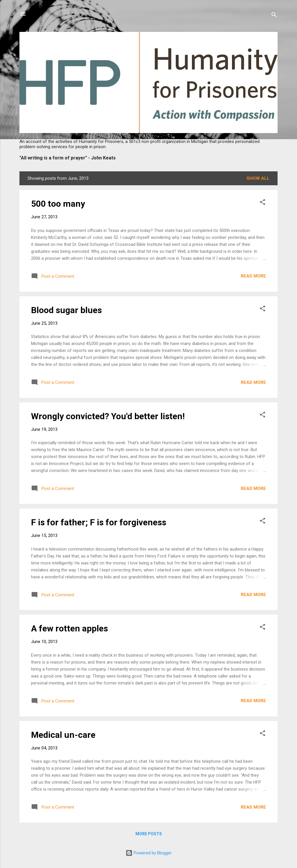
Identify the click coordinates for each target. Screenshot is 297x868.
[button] (262, 203)
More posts (149, 834)
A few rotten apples (69, 628)
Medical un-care (63, 735)
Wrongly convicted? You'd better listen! (108, 416)
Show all (258, 178)
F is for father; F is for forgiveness (99, 522)
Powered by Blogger (149, 853)
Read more (253, 276)
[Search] (274, 16)
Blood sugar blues (66, 310)
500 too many (58, 204)
